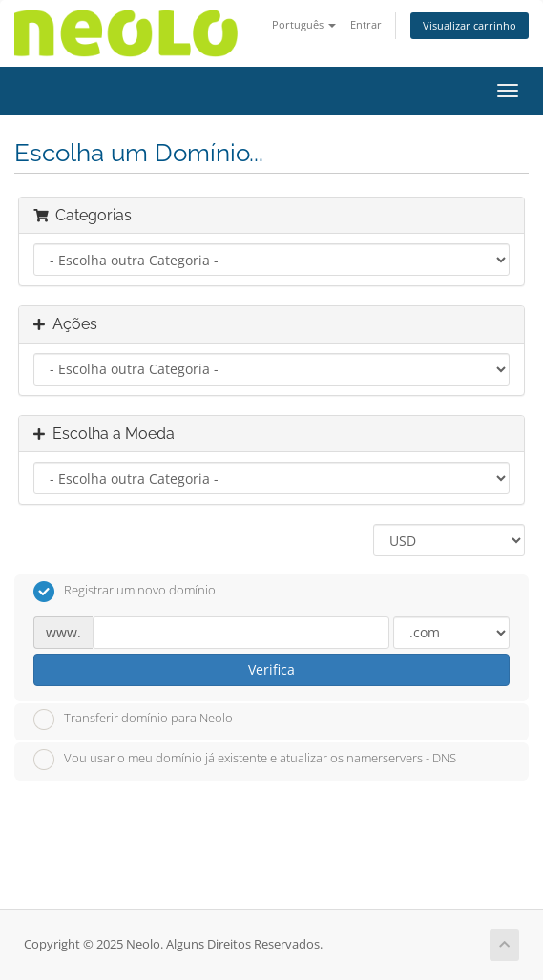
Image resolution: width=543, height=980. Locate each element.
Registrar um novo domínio (125, 592)
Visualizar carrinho (470, 25)
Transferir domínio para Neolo (133, 719)
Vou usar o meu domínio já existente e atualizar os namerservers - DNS (245, 760)
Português (304, 24)
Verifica (271, 669)
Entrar (366, 24)
